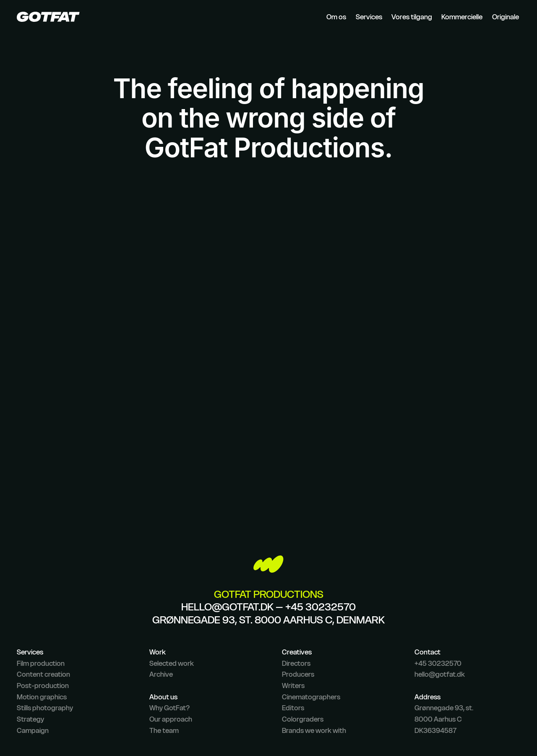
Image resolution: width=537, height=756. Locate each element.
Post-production (43, 686)
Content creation (43, 674)
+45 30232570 (321, 607)
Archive (161, 674)
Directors (296, 663)
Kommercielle (462, 17)
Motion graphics (42, 697)
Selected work (172, 663)
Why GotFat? (169, 708)
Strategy (30, 719)
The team (164, 730)
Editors (293, 708)
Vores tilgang (412, 17)
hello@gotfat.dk (227, 607)
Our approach (171, 719)
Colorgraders (303, 719)
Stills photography (45, 708)
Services (369, 17)
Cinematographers (311, 697)
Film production (41, 663)
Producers (298, 674)
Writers (293, 686)
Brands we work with (314, 730)
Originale (506, 17)
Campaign (33, 730)
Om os (336, 17)
